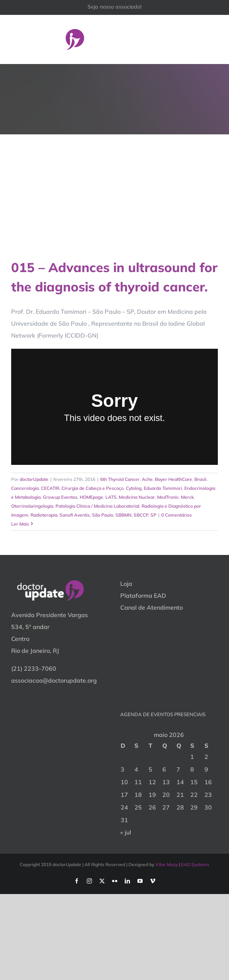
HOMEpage (91, 497)
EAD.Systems (195, 864)
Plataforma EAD (143, 596)
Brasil (200, 479)
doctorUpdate (34, 479)
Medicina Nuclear (137, 497)
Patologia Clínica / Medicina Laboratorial (97, 506)
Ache (147, 479)
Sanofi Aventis (75, 515)
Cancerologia (25, 488)
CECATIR (50, 488)
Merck (187, 497)
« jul (126, 832)
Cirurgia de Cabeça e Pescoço (93, 488)
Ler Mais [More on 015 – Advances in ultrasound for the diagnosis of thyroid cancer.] (20, 524)
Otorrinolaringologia (32, 506)
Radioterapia (44, 515)
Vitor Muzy (166, 864)
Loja (126, 584)
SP (153, 515)
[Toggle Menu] (213, 39)
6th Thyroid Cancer (120, 479)
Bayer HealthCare (174, 479)
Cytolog (134, 488)
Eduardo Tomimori (163, 488)
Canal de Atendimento (152, 607)
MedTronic (168, 497)
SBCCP (141, 515)
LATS (111, 497)
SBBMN (123, 515)
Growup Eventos (60, 497)
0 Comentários (176, 515)
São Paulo (103, 515)
